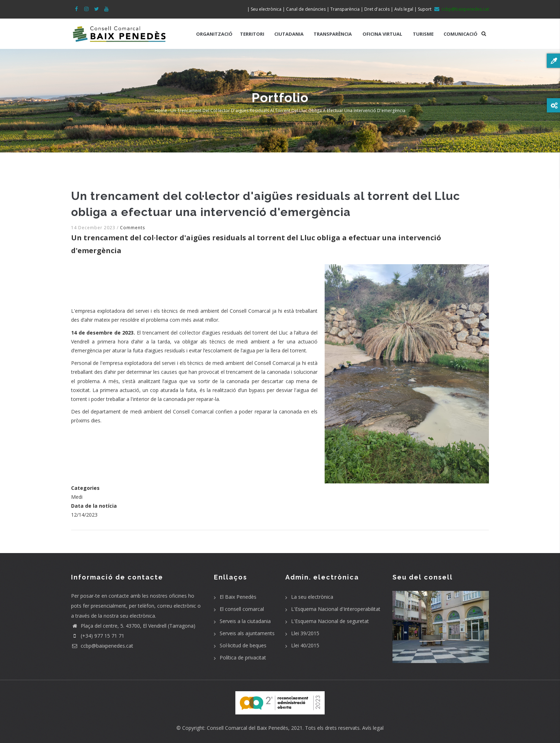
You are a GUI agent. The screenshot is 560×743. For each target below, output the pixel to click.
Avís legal (373, 728)
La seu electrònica (312, 597)
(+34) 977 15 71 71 (98, 636)
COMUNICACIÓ (461, 34)
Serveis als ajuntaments (247, 633)
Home (161, 111)
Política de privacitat (243, 657)
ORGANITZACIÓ (214, 34)
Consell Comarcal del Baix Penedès (247, 728)
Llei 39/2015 (305, 633)
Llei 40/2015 (305, 645)
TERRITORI (252, 34)
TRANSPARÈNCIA (333, 34)
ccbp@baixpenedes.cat (102, 646)
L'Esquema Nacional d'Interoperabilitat (336, 609)
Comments (132, 228)
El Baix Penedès (238, 597)
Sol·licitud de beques (243, 645)
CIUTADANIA (289, 34)
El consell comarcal (242, 609)
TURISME (423, 34)
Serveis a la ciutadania (245, 621)
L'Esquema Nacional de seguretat (330, 621)
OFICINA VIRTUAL (382, 34)
